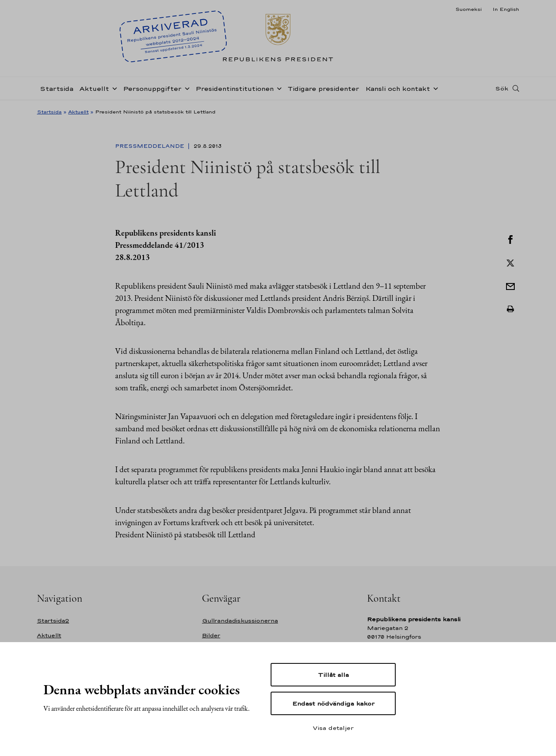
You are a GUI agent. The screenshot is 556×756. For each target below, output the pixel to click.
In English (506, 9)
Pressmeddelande (151, 146)
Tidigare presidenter (323, 88)
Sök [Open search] (502, 88)
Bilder (211, 635)
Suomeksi (468, 9)
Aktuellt (94, 88)
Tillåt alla (333, 675)
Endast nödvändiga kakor (333, 703)
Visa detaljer (333, 728)
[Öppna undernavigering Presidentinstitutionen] (278, 88)
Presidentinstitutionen (235, 88)
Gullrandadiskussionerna (240, 621)
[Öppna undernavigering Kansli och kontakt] (434, 88)
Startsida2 (53, 621)
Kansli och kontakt (398, 88)
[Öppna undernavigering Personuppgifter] (185, 88)
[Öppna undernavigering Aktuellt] (113, 88)
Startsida (57, 88)
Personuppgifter (152, 88)
